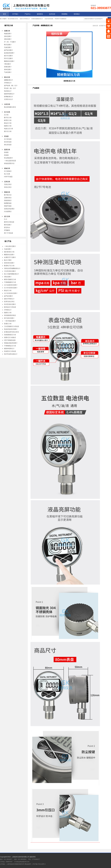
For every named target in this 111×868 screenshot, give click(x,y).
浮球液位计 (8, 83)
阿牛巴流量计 (9, 58)
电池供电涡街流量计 (11, 329)
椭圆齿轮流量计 (9, 61)
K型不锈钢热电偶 (10, 340)
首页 (4, 14)
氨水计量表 (8, 260)
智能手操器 (8, 206)
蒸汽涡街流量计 (9, 318)
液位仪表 (7, 77)
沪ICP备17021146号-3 (39, 864)
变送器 (6, 136)
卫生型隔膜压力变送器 (11, 326)
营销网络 (64, 14)
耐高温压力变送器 (10, 307)
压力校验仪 (8, 171)
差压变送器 (8, 142)
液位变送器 (8, 145)
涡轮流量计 (8, 39)
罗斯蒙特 (7, 230)
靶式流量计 (8, 45)
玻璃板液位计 (9, 97)
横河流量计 (8, 225)
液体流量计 (8, 69)
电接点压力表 (9, 129)
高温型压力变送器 (10, 351)
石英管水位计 (9, 99)
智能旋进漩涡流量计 (11, 343)
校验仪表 (7, 168)
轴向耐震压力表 (9, 252)
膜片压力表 (8, 131)
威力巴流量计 (9, 56)
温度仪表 (7, 150)
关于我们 (15, 14)
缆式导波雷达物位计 (11, 354)
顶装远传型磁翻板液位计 (12, 268)
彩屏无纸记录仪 (9, 302)
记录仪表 (7, 182)
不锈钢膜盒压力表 (10, 346)
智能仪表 (7, 192)
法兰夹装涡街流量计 (11, 293)
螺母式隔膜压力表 (10, 279)
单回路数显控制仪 (10, 315)
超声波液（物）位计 (11, 86)
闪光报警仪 (8, 211)
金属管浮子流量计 (10, 257)
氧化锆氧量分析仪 (13, 19)
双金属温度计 (9, 158)
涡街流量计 (8, 36)
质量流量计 (8, 67)
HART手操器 (8, 177)
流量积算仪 (8, 198)
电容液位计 (8, 91)
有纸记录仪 (8, 187)
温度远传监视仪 (9, 209)
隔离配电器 (8, 203)
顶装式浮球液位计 (25, 19)
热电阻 (6, 152)
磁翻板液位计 (9, 80)
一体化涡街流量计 (10, 246)
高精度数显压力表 (10, 335)
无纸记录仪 (8, 184)
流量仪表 (7, 31)
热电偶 (6, 155)
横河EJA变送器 (9, 222)
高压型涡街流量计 (10, 304)
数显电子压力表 (9, 266)
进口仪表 (7, 216)
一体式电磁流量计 (10, 321)
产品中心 (28, 14)
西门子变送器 (9, 233)
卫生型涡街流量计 (10, 271)
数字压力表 (8, 118)
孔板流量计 (8, 47)
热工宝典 (7, 174)
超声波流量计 (9, 50)
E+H (6, 219)
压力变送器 (8, 139)
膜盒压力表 (8, 123)
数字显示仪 (8, 195)
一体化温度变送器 (10, 161)
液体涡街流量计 (9, 263)
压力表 (6, 115)
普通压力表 (8, 324)
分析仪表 (7, 104)
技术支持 (52, 14)
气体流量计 (8, 72)
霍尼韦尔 (7, 227)
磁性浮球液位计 (9, 299)
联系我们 (77, 14)
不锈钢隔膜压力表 (10, 282)
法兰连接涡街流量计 (11, 285)
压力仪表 (7, 112)
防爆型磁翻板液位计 (37, 19)
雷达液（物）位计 (10, 88)
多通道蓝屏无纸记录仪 (11, 332)
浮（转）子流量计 (10, 42)
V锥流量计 (8, 64)
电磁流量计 (8, 34)
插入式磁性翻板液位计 (11, 274)
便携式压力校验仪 (10, 337)
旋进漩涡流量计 (9, 53)
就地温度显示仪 (9, 163)
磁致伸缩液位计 (9, 94)
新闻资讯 (40, 14)
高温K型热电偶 (49, 19)
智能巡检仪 (8, 200)
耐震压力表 (8, 120)
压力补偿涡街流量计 (11, 288)
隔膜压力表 (8, 126)
